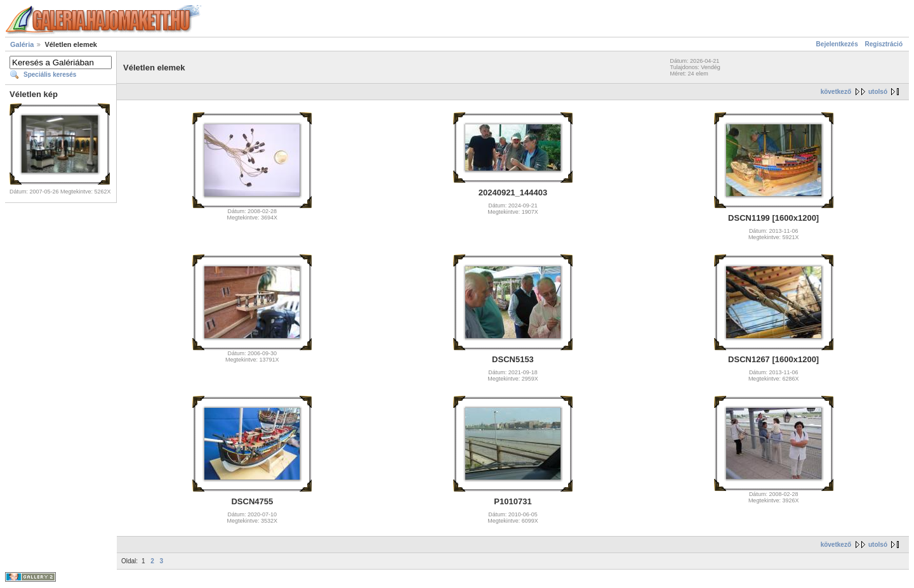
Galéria (22, 44)
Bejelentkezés (837, 44)
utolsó (878, 92)
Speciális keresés (50, 75)
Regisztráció (884, 44)
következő (836, 92)
